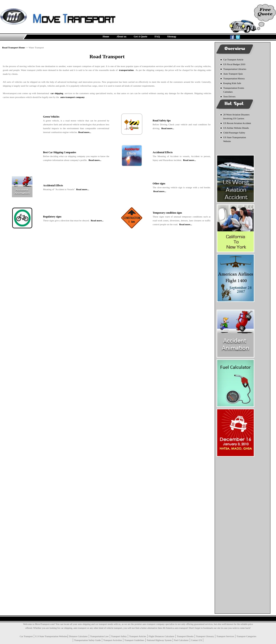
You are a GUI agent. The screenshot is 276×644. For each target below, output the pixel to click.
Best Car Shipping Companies (60, 152)
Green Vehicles (51, 117)
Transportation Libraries (235, 69)
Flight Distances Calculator (161, 636)
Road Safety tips (162, 121)
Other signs (159, 184)
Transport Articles (138, 636)
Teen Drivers (229, 96)
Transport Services (225, 636)
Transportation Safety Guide (87, 640)
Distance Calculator (78, 636)
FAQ (157, 37)
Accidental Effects (163, 152)
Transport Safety (119, 636)
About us (121, 37)
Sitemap (172, 37)
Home (106, 37)
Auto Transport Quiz (233, 74)
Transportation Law (99, 636)
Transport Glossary (205, 636)
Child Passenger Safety (234, 133)
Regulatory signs (52, 217)
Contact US (197, 640)
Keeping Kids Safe (232, 83)
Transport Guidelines (134, 640)
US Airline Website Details (236, 128)
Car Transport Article (233, 60)
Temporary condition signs (167, 213)
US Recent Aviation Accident (237, 123)
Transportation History (234, 78)
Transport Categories (246, 636)
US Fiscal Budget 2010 (234, 64)
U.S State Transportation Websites (51, 636)
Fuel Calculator (181, 640)
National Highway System (159, 640)
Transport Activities (112, 640)
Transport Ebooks (185, 636)
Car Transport (26, 636)
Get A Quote (141, 37)
